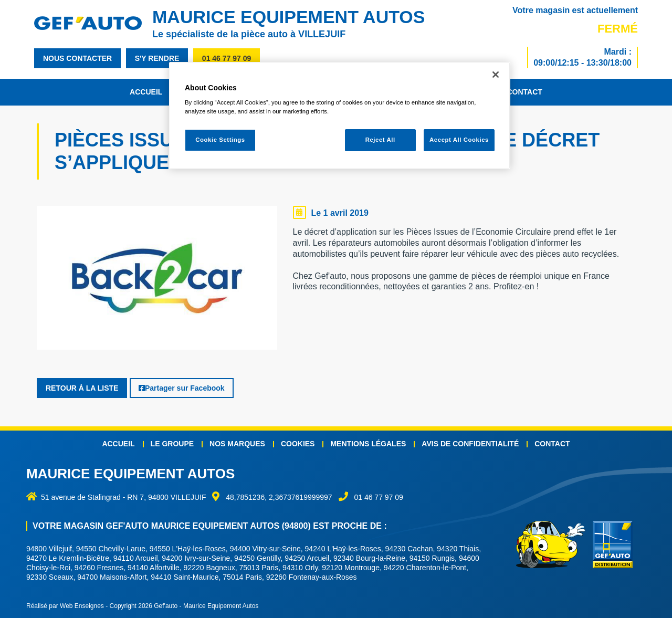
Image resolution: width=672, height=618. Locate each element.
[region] (340, 116)
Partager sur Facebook (182, 388)
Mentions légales (368, 444)
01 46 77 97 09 (227, 58)
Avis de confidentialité (470, 444)
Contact (524, 92)
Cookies (298, 444)
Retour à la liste (82, 388)
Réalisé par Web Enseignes (65, 606)
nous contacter (77, 58)
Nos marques (237, 444)
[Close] (496, 75)
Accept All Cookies (459, 140)
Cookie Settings (220, 140)
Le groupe (172, 444)
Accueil (146, 92)
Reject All (380, 140)
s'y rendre (157, 58)
